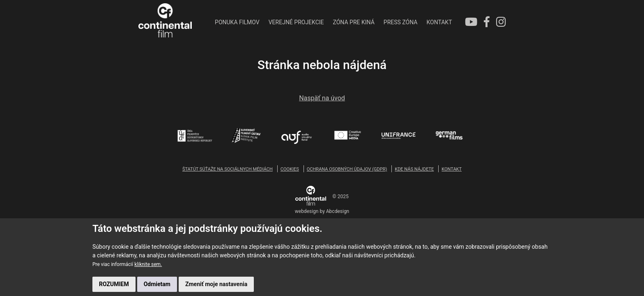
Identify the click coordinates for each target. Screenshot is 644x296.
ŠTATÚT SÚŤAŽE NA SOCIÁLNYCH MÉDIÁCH (228, 169)
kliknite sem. (148, 264)
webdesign (307, 211)
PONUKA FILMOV (237, 22)
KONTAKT (439, 22)
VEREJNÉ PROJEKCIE (296, 22)
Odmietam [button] (157, 284)
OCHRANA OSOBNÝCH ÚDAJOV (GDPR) (347, 169)
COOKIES (290, 169)
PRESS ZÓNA (401, 22)
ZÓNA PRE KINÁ (354, 22)
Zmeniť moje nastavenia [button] (216, 284)
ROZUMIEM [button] (114, 284)
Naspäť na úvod (322, 98)
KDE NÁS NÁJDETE (414, 169)
